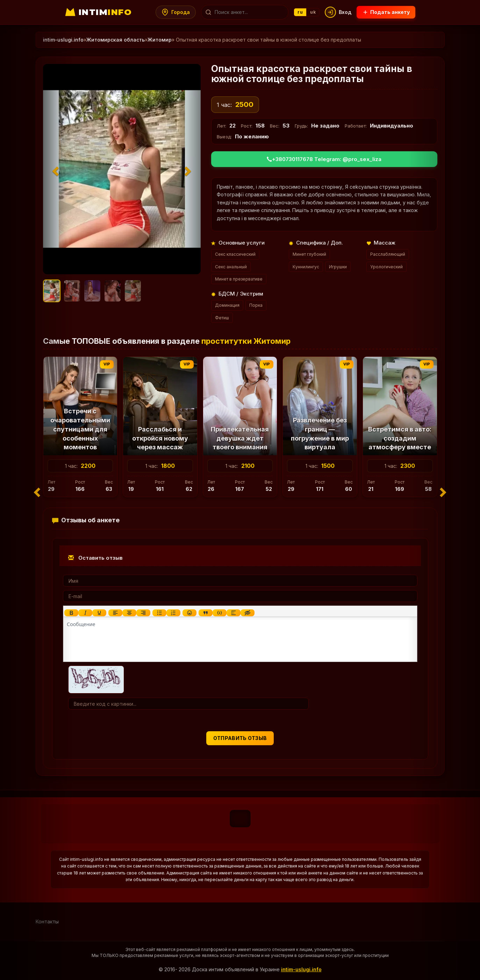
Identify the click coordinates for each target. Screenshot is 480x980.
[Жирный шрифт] (71, 613)
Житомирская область (116, 40)
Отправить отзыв (240, 738)
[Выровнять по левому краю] (115, 613)
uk (313, 12)
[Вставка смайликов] (189, 613)
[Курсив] (85, 613)
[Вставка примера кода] (219, 613)
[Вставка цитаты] (205, 613)
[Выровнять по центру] (129, 613)
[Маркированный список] (159, 613)
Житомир (160, 40)
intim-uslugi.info (301, 969)
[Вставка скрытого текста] (247, 613)
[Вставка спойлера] (233, 613)
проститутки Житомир (246, 341)
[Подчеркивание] (99, 613)
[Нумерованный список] (173, 613)
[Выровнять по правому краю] (143, 613)
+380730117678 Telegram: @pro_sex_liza (324, 159)
